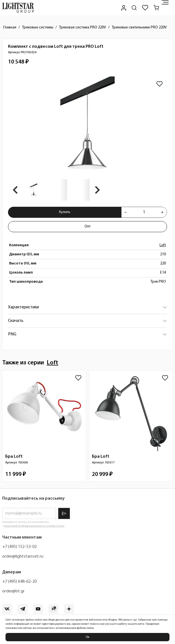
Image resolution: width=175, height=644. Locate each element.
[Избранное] (145, 8)
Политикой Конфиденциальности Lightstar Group (34, 526)
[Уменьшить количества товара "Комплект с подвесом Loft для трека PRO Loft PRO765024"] (126, 212)
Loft (163, 245)
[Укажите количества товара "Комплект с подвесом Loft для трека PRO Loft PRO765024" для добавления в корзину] (144, 212)
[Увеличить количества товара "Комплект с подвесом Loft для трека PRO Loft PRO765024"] (162, 212)
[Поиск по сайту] (134, 8)
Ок (87, 637)
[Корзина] (156, 8)
